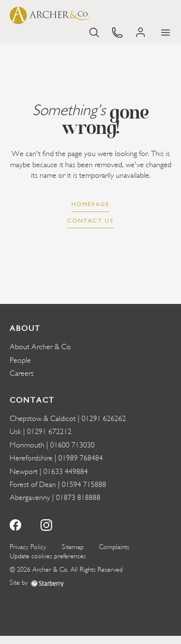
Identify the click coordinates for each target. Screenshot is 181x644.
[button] (166, 33)
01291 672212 (49, 432)
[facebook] (15, 524)
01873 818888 (78, 498)
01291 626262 (104, 419)
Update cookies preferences (48, 556)
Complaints (114, 547)
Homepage (90, 204)
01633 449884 (66, 472)
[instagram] (46, 524)
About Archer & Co (40, 347)
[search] (94, 32)
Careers (22, 373)
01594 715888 (84, 485)
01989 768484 (81, 458)
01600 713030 (72, 445)
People (20, 360)
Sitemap (73, 547)
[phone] (117, 32)
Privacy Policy (28, 547)
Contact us (90, 221)
